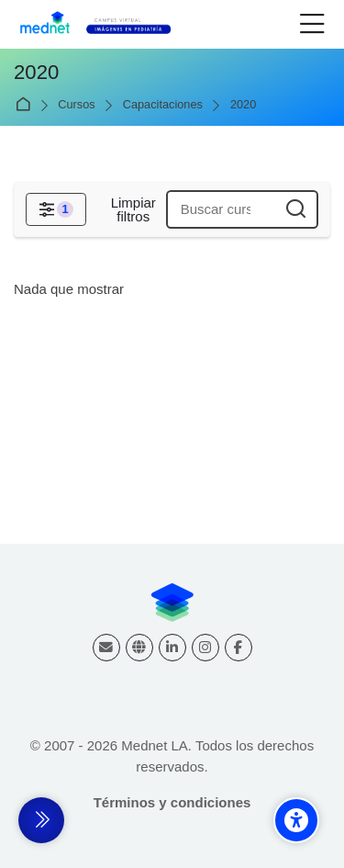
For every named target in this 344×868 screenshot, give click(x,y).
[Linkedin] (172, 648)
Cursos (76, 105)
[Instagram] (205, 648)
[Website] (139, 648)
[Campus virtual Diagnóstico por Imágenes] (105, 25)
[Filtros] (56, 209)
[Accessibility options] (296, 820)
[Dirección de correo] (106, 648)
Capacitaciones (163, 105)
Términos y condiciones (172, 802)
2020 (243, 105)
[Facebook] (239, 648)
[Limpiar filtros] (133, 209)
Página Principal (26, 105)
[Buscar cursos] (296, 210)
